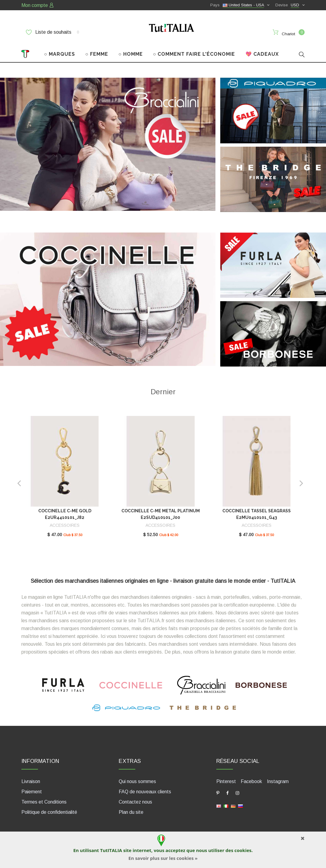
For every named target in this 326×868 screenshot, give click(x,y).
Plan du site (131, 809)
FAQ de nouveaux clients (145, 788)
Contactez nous (135, 798)
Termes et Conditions (44, 798)
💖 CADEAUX (262, 50)
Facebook (251, 778)
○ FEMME (97, 50)
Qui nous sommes (137, 778)
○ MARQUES (60, 50)
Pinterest (226, 778)
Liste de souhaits (52, 32)
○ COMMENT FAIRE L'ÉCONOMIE (194, 50)
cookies (243, 850)
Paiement (32, 788)
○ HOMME (131, 50)
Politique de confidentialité (49, 809)
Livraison (31, 778)
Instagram (278, 778)
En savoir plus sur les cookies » (163, 858)
